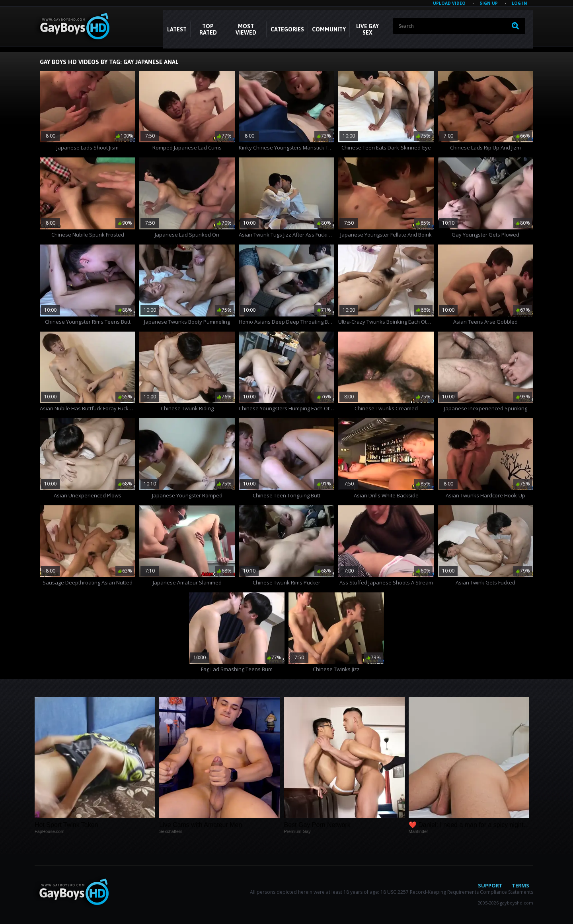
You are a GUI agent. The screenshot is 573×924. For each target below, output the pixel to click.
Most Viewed (246, 29)
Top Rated (208, 29)
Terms (520, 885)
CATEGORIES (287, 29)
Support (490, 885)
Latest (177, 29)
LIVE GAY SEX (367, 29)
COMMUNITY (329, 29)
